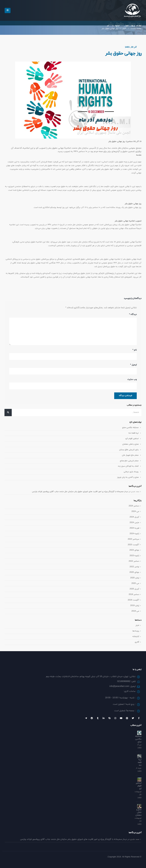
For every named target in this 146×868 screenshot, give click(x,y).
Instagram (115, 718)
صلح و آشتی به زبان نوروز (128, 477)
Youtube (121, 718)
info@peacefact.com (119, 686)
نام (135, 350)
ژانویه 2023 (134, 556)
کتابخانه (136, 637)
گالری (137, 642)
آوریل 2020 (134, 589)
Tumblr (98, 718)
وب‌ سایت (132, 379)
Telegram (86, 718)
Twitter (133, 718)
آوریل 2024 (134, 517)
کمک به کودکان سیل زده (128, 466)
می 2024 (135, 511)
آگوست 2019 (133, 600)
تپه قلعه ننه (133, 433)
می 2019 (135, 611)
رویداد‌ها (136, 631)
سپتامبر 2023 (133, 539)
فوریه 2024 (134, 528)
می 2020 (135, 584)
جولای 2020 (134, 572)
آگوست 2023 (133, 545)
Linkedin (104, 718)
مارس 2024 (134, 523)
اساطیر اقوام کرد (132, 439)
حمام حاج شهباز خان (130, 455)
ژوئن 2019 (135, 606)
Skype (109, 718)
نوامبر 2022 (134, 567)
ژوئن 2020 (135, 578)
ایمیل (133, 365)
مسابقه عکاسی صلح (130, 428)
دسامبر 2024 (134, 506)
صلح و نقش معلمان (130, 444)
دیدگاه (133, 314)
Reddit (92, 718)
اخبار (137, 625)
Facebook (139, 718)
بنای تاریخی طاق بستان (129, 450)
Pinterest (127, 718)
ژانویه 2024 (134, 534)
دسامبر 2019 (134, 594)
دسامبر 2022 (134, 561)
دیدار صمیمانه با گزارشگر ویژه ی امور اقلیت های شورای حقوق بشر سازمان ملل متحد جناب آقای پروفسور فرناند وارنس (78, 492)
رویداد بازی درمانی (131, 472)
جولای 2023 (134, 550)
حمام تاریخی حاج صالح (129, 461)
